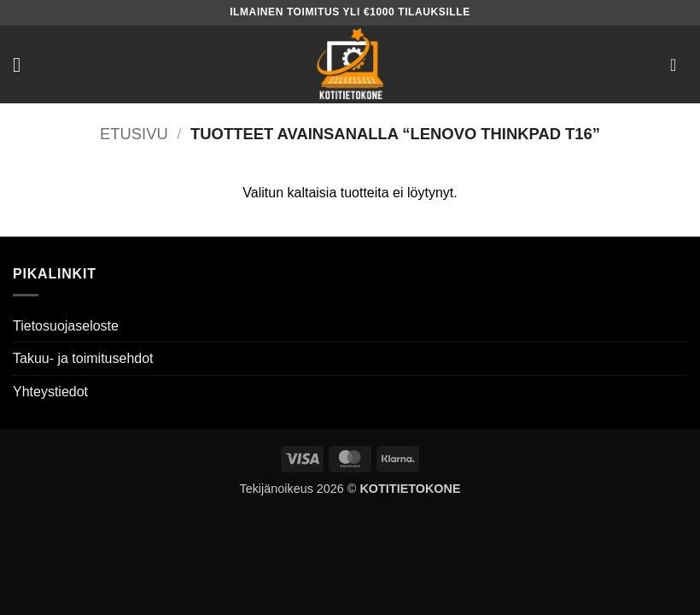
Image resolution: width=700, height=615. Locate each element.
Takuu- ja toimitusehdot (83, 358)
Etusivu (134, 134)
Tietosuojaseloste (66, 326)
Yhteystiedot (50, 392)
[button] (23, 64)
